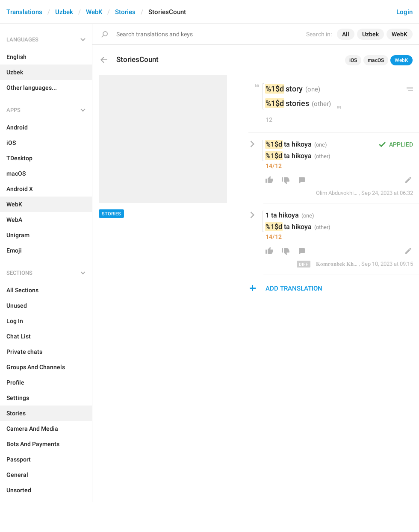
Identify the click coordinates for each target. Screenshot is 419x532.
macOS (376, 60)
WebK (94, 12)
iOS (353, 60)
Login (404, 12)
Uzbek (64, 12)
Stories (125, 12)
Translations (24, 12)
